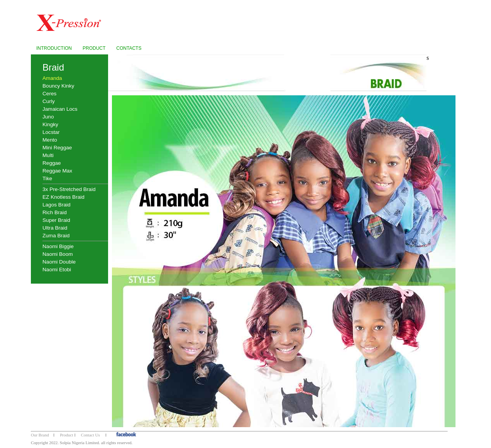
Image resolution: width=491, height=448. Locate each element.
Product (66, 435)
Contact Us (91, 435)
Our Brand (40, 435)
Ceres (49, 94)
